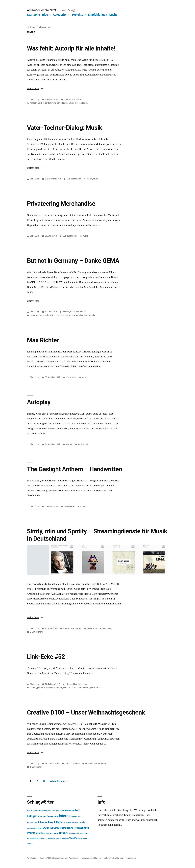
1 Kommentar (36, 767)
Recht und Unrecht (78, 312)
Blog (45, 15)
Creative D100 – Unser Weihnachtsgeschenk (86, 712)
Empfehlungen (97, 15)
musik (71, 103)
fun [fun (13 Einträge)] (41, 817)
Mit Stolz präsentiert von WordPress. (63, 858)
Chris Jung (35, 99)
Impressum (131, 858)
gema (32, 315)
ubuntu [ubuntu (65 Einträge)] (64, 833)
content (48, 103)
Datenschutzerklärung (91, 858)
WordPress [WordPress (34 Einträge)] (75, 838)
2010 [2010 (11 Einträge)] (28, 811)
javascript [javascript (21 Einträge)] (76, 816)
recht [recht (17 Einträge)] (52, 833)
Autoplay (39, 402)
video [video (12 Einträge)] (86, 833)
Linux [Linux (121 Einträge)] (58, 822)
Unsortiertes (77, 99)
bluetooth (89, 763)
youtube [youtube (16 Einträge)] (84, 838)
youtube (92, 315)
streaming (108, 628)
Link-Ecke (77, 684)
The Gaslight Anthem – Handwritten (74, 469)
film (54, 103)
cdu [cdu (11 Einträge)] (47, 811)
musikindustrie (81, 103)
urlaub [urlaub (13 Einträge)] (82, 833)
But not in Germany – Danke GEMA (73, 261)
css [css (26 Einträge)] (50, 810)
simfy (100, 628)
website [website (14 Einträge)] (59, 838)
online (57, 315)
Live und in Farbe (74, 179)
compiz (33, 688)
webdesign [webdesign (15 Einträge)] (51, 838)
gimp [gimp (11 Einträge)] (45, 817)
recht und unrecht (68, 315)
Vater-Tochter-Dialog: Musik (65, 128)
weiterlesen (33, 88)
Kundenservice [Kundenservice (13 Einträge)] (32, 823)
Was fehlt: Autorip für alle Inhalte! (71, 48)
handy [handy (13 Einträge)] (56, 817)
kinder (90, 179)
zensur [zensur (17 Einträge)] (30, 843)
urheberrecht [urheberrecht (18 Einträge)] (74, 833)
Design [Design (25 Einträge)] (68, 810)
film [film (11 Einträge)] (73, 811)
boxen (97, 763)
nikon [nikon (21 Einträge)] (40, 828)
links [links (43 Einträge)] (51, 822)
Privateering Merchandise (61, 204)
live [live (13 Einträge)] (64, 823)
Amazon (34, 103)
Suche (113, 15)
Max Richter (43, 340)
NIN (51, 315)
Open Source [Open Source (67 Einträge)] (51, 828)
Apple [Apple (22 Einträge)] (33, 810)
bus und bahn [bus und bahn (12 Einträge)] (40, 811)
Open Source (94, 688)
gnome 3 (41, 688)
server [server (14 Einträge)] (56, 833)
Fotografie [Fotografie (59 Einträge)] (33, 816)
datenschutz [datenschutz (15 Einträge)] (60, 810)
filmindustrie (62, 103)
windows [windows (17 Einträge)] (65, 838)
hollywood (50, 688)
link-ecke (67, 688)
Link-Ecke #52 (46, 657)
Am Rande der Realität (42, 10)
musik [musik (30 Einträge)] (82, 822)
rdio (95, 628)
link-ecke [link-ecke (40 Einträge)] (42, 822)
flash (80, 444)
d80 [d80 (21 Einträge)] (54, 810)
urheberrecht (82, 315)
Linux (85, 684)
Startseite (33, 15)
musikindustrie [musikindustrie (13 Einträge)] (32, 828)
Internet (67, 99)
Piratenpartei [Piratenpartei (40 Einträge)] (67, 828)
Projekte (78, 15)
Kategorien (60, 15)
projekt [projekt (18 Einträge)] (46, 833)
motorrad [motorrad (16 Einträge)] (75, 823)
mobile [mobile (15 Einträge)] (68, 823)
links (74, 688)
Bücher (41, 103)
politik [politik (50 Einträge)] (39, 833)
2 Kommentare (36, 632)
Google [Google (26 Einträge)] (50, 816)
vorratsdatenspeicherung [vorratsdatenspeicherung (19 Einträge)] (37, 838)
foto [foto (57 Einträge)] (78, 810)
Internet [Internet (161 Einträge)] (65, 816)
